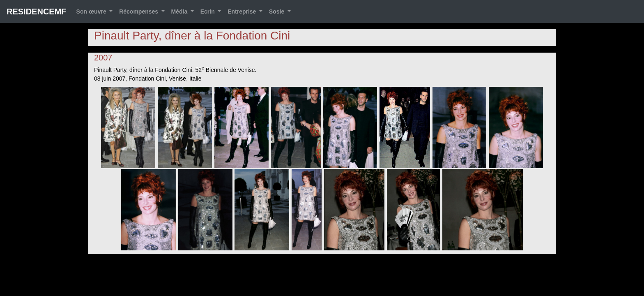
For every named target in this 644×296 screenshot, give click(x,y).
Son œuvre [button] (92, 12)
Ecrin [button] (208, 12)
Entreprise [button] (243, 12)
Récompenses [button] (139, 12)
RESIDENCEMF (37, 12)
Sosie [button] (277, 12)
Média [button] (180, 12)
